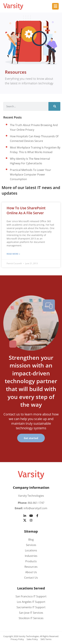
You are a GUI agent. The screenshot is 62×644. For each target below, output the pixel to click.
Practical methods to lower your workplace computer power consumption (31, 175)
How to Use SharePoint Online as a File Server (26, 210)
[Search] (54, 106)
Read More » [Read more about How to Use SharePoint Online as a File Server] (13, 254)
